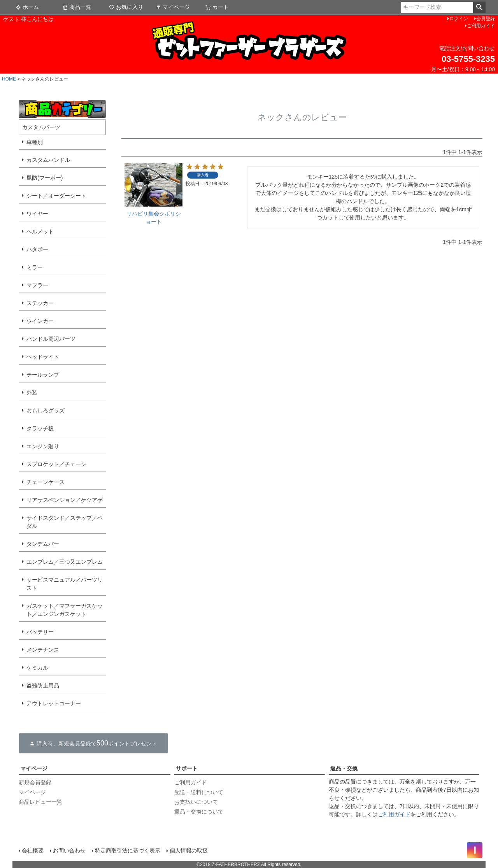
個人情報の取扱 (189, 850)
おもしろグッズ (46, 410)
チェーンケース (46, 482)
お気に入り (126, 7)
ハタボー (37, 249)
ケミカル (37, 668)
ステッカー (40, 303)
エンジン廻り (43, 446)
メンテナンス (43, 650)
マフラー (37, 285)
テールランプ (43, 375)
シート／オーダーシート (56, 196)
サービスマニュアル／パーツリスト (65, 584)
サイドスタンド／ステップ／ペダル (65, 522)
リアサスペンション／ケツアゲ (65, 500)
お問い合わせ (69, 850)
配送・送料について (199, 792)
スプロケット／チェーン (56, 464)
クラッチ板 (40, 428)
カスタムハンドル (48, 160)
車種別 (35, 142)
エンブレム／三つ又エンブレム (65, 562)
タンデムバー (43, 544)
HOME (9, 79)
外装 (32, 393)
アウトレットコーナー (54, 703)
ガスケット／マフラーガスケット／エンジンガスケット (65, 610)
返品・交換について (199, 812)
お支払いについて (196, 802)
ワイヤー (37, 214)
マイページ (173, 7)
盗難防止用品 (43, 686)
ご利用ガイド (481, 26)
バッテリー (40, 632)
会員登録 (486, 19)
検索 (479, 7)
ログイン (459, 19)
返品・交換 (344, 768)
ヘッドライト (43, 357)
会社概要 (33, 850)
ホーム (27, 7)
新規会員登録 (35, 782)
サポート (187, 768)
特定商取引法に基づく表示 (128, 850)
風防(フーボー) (45, 178)
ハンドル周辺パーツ (51, 339)
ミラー (35, 267)
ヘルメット (40, 231)
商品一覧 (77, 7)
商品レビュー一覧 (40, 802)
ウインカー (40, 321)
